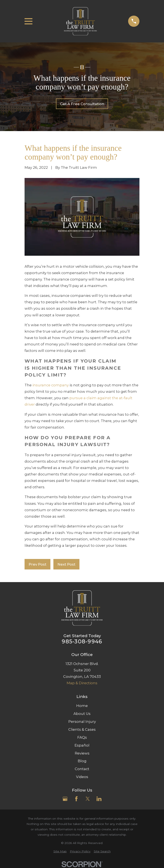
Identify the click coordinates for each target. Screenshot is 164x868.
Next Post (66, 564)
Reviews (82, 753)
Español (82, 745)
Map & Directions (82, 683)
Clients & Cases (82, 729)
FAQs (82, 737)
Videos (82, 777)
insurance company (51, 385)
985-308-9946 (82, 642)
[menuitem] (60, 851)
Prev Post (37, 564)
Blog (82, 761)
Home (82, 706)
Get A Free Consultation (82, 104)
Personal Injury (82, 722)
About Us (82, 714)
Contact (82, 769)
